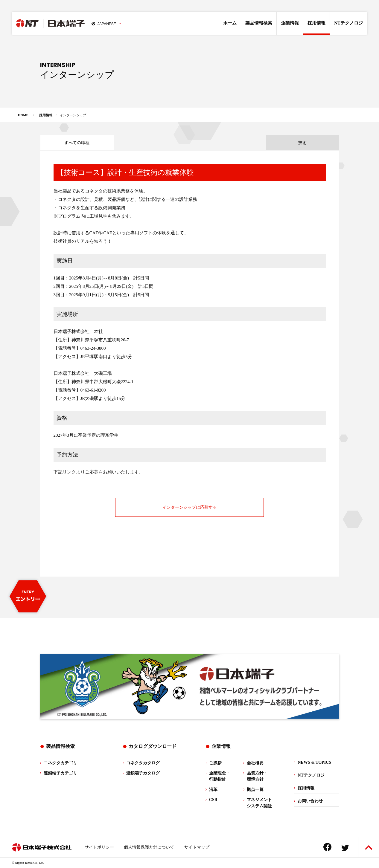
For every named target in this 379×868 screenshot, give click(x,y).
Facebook (327, 847)
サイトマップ (197, 847)
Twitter (345, 848)
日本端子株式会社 (62, 23)
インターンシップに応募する (190, 507)
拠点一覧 (255, 790)
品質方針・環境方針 (257, 776)
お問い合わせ (310, 801)
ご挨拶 (215, 763)
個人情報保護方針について (149, 847)
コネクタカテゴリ (60, 763)
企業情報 (290, 23)
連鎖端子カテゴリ (60, 773)
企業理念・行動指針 (220, 776)
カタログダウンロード (153, 746)
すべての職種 (77, 143)
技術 (302, 143)
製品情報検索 (259, 23)
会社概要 (255, 763)
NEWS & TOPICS (314, 762)
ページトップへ (369, 848)
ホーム (230, 23)
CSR (213, 800)
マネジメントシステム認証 (259, 803)
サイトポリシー (99, 847)
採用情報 (316, 23)
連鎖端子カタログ (143, 773)
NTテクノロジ (348, 23)
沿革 (213, 790)
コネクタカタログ (143, 763)
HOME (23, 115)
